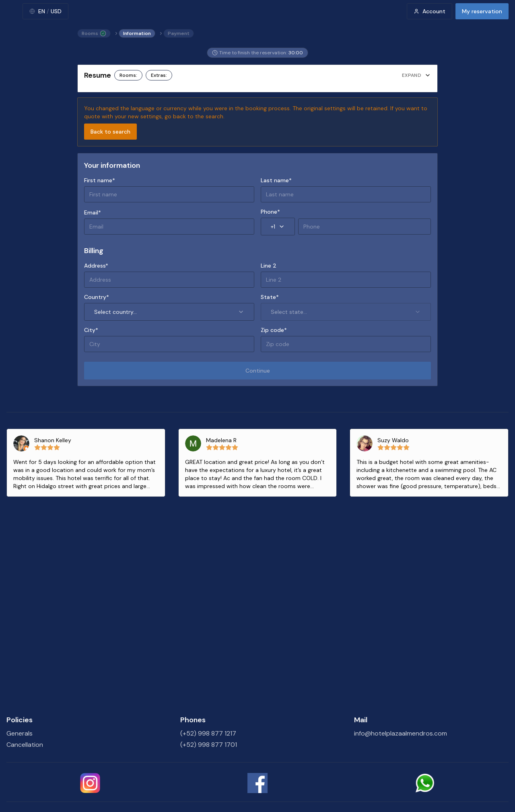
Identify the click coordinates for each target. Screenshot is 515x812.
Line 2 (269, 266)
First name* (100, 180)
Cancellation (25, 745)
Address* (96, 266)
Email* (93, 212)
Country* (97, 297)
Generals (20, 733)
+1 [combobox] (278, 227)
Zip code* (274, 330)
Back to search (110, 132)
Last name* (276, 180)
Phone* (270, 212)
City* (91, 330)
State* (270, 297)
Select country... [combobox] (169, 312)
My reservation (482, 11)
